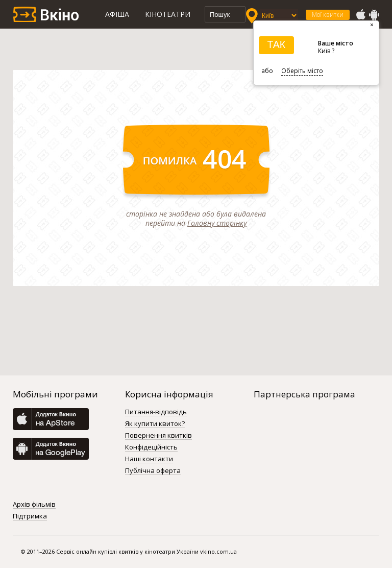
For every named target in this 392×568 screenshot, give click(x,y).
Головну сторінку (217, 223)
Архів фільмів (34, 505)
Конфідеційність (151, 447)
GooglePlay (374, 15)
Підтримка (30, 516)
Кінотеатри (168, 14)
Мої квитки (328, 15)
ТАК (276, 44)
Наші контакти (149, 459)
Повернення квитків (158, 436)
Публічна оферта (153, 471)
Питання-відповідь (156, 412)
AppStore (360, 15)
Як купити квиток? (155, 424)
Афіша (117, 14)
